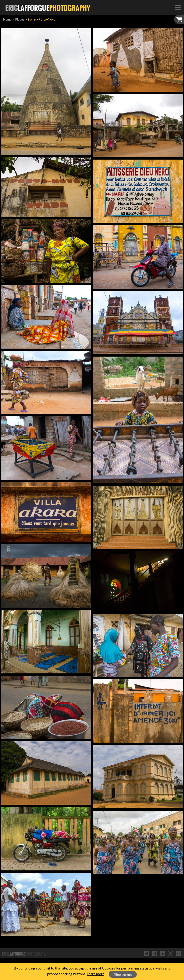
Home (7, 19)
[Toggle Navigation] (178, 8)
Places (20, 19)
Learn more (96, 974)
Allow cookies (123, 974)
